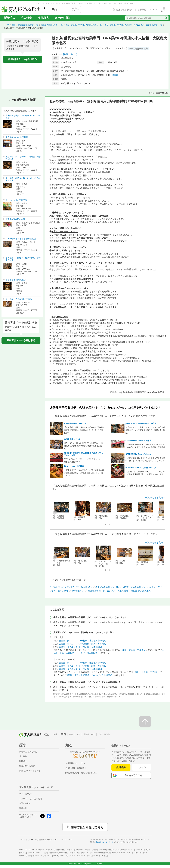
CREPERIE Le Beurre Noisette (138, 454)
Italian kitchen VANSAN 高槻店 (138, 441)
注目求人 (43, 18)
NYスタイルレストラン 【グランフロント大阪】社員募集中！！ (82, 460)
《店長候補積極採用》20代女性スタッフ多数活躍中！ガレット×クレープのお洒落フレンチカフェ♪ (145, 459)
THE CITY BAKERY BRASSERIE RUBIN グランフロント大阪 (84, 454)
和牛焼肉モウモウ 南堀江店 (75, 423)
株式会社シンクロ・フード (105, 842)
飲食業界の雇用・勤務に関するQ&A (81, 773)
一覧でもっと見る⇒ (155, 498)
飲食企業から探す (27, 766)
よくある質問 (36, 799)
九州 (78, 734)
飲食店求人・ (121, 850)
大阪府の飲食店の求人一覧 (52, 25)
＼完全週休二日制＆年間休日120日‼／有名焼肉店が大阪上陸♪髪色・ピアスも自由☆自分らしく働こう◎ (84, 473)
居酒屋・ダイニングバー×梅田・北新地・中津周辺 (82, 641)
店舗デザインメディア (39, 856)
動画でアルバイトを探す (30, 771)
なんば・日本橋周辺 (88, 653)
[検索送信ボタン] (166, 18)
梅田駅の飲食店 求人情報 (107, 587)
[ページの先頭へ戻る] (145, 722)
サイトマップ (67, 840)
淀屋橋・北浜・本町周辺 (77, 675)
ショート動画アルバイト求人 (89, 856)
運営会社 (23, 808)
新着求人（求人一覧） (29, 752)
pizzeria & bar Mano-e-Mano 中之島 (141, 423)
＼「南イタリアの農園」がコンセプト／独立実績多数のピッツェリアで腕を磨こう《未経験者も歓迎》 (145, 430)
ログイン (141, 767)
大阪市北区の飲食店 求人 (134, 587)
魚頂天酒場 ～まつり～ (73, 439)
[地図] (115, 75)
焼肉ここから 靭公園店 (74, 466)
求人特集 (26, 18)
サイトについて (26, 794)
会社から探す (63, 18)
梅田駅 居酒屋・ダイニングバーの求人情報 (108, 591)
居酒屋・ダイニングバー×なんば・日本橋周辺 (80, 647)
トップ (6, 25)
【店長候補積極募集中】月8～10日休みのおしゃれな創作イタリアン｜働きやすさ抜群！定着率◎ (145, 446)
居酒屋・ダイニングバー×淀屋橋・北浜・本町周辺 (82, 644)
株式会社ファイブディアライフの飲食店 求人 (71, 587)
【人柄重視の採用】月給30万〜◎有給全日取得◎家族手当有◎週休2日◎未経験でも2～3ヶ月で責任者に (84, 430)
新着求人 (10, 18)
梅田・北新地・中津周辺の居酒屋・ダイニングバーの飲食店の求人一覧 (133, 25)
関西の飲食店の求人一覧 (28, 25)
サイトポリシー (27, 840)
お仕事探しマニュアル (75, 763)
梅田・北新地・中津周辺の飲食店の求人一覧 (84, 25)
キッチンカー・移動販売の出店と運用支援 (106, 853)
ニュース (23, 799)
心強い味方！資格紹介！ (76, 768)
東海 (71, 734)
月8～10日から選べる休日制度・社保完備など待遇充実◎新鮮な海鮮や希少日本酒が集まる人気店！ (84, 446)
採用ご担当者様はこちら (87, 827)
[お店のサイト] (70, 54)
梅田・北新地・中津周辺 (134, 650)
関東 (56, 734)
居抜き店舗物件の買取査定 (65, 853)
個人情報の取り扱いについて (47, 840)
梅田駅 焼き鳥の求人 (141, 591)
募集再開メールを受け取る (22, 59)
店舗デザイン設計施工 (91, 850)
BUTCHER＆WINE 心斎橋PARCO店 (141, 468)
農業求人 (61, 856)
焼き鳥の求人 (78, 591)
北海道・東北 (89, 734)
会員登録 (121, 767)
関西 (14, 25)
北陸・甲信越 (104, 734)
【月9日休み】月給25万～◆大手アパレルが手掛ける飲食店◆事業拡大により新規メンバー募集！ (145, 473)
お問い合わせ (25, 803)
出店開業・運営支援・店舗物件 (56, 850)
